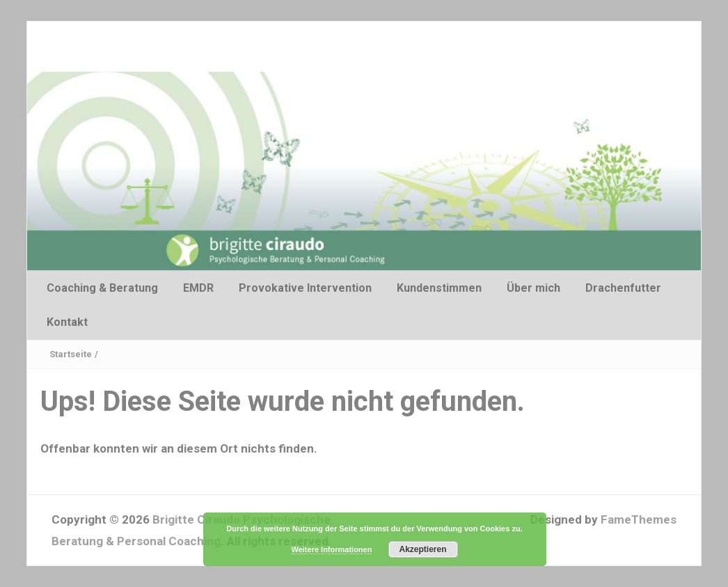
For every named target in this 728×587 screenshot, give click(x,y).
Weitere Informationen (332, 549)
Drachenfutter (623, 288)
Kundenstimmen (439, 288)
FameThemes (639, 519)
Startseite (71, 354)
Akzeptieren (422, 549)
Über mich (533, 288)
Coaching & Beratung (102, 288)
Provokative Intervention (305, 288)
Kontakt (67, 322)
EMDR (198, 288)
